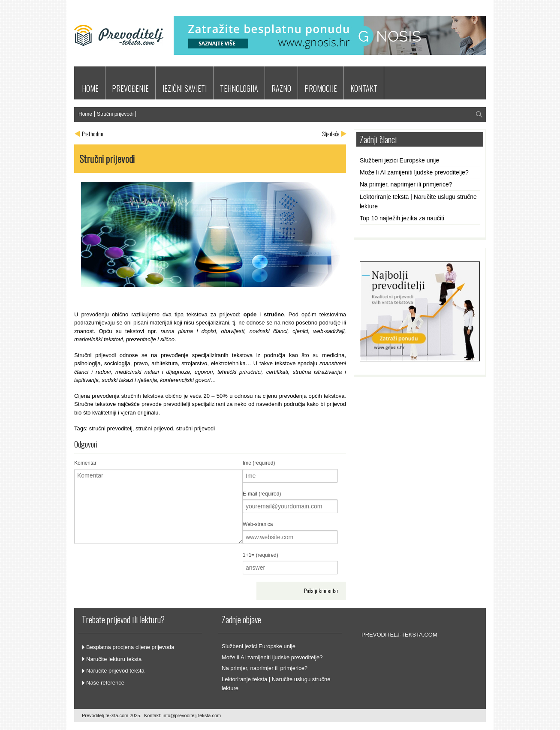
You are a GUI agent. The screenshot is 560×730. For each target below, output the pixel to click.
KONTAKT (364, 88)
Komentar (85, 463)
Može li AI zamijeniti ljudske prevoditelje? (414, 172)
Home (85, 114)
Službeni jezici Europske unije (399, 160)
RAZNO (281, 88)
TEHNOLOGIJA (239, 88)
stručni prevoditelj (111, 428)
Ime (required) (259, 463)
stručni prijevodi (196, 428)
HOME (90, 88)
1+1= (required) (260, 555)
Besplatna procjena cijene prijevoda (130, 647)
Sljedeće (331, 134)
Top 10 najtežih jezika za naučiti (402, 218)
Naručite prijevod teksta (115, 671)
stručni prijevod (154, 428)
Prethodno (93, 134)
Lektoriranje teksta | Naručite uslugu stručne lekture (418, 201)
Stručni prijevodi (115, 114)
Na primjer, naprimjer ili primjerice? (406, 184)
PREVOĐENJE (130, 88)
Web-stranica (258, 524)
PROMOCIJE (321, 88)
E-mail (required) (262, 494)
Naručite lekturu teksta (114, 659)
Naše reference (105, 683)
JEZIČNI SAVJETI (184, 88)
